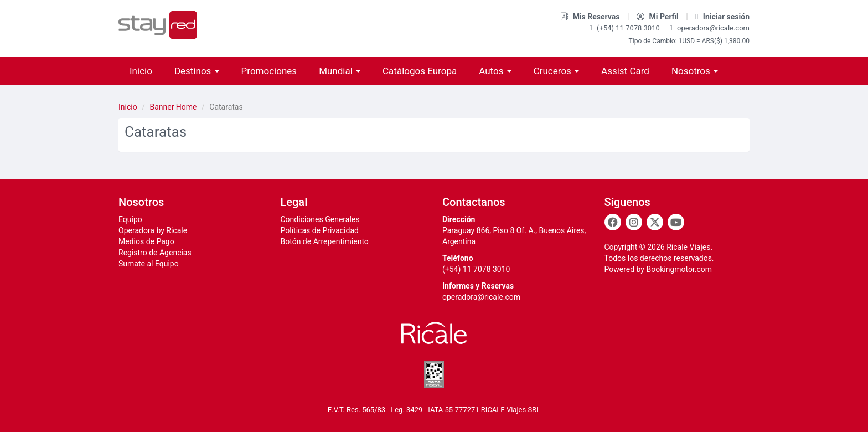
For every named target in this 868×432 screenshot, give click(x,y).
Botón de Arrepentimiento (325, 241)
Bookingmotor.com (679, 269)
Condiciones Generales (320, 219)
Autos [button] (495, 71)
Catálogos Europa (420, 71)
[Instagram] (634, 222)
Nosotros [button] (695, 71)
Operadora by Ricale (153, 230)
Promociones (269, 71)
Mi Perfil (658, 17)
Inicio (141, 71)
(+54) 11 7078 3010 (626, 28)
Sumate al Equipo (149, 264)
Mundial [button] (340, 71)
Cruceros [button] (556, 71)
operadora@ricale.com (710, 28)
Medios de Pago (146, 241)
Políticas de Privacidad (320, 230)
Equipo (130, 219)
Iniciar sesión (722, 17)
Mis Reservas (591, 17)
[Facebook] (613, 222)
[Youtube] (676, 222)
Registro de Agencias (155, 253)
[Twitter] (655, 222)
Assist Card (625, 71)
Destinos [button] (197, 71)
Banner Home (173, 107)
